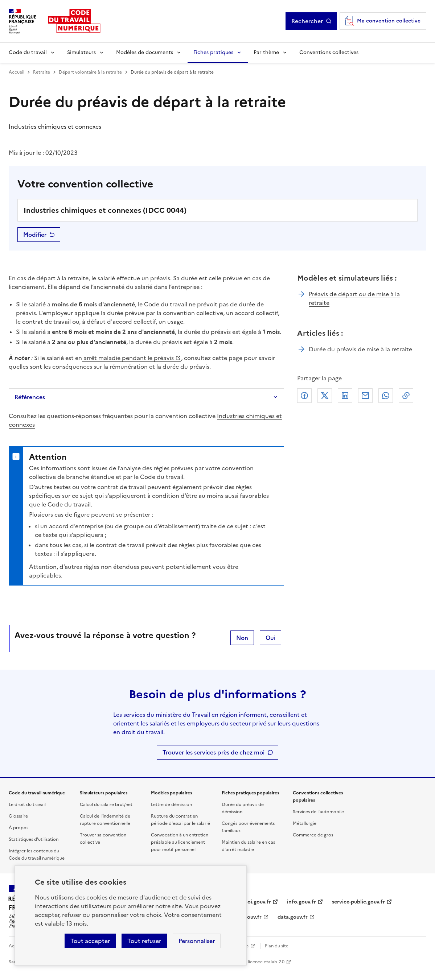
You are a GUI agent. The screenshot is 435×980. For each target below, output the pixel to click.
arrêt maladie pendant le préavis (128, 358)
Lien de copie (406, 396)
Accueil (17, 72)
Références (30, 397)
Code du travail (28, 52)
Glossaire (18, 816)
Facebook (304, 396)
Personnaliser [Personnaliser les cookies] (197, 941)
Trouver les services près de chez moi (214, 752)
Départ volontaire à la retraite (90, 72)
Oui (270, 638)
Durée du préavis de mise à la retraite (360, 349)
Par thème (266, 52)
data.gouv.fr (293, 917)
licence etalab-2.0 (266, 962)
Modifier (35, 235)
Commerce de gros (313, 835)
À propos (19, 828)
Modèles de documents (145, 52)
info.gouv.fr (301, 902)
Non (242, 638)
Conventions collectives (329, 52)
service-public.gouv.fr (358, 902)
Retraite (42, 72)
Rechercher (307, 21)
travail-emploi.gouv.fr (244, 902)
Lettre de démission (171, 805)
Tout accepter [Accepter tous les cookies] (90, 941)
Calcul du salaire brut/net (106, 805)
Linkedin (345, 396)
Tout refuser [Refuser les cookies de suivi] (144, 941)
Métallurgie (305, 823)
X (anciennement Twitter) (325, 396)
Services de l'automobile (318, 812)
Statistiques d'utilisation (34, 839)
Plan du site (277, 946)
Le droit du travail (27, 805)
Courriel (365, 396)
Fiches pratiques (213, 52)
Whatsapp (386, 396)
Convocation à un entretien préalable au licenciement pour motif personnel (180, 842)
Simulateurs (81, 52)
